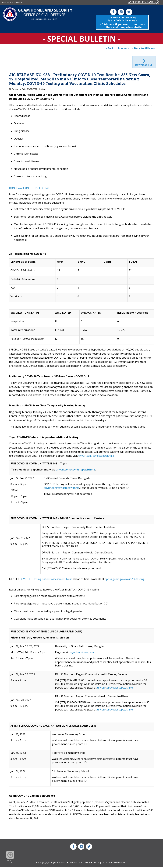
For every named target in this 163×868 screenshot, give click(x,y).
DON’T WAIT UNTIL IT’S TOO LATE (30, 189)
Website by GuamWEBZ (116, 864)
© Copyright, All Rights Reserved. (51, 864)
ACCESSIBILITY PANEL (144, 2)
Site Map (98, 864)
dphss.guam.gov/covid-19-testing (125, 580)
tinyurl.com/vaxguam (81, 653)
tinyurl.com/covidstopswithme (96, 457)
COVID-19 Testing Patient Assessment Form (46, 580)
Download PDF (144, 66)
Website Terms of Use (80, 864)
